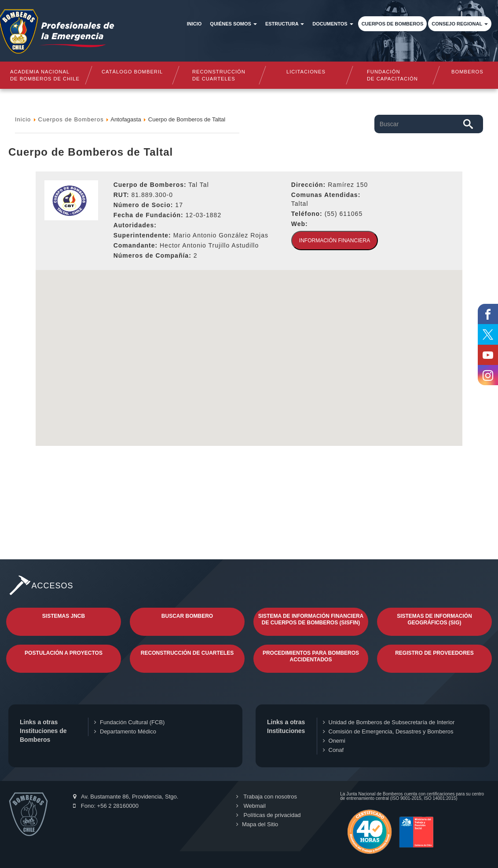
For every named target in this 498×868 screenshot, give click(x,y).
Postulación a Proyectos (64, 653)
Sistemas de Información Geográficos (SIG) (434, 619)
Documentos (333, 24)
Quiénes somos (233, 24)
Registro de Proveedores (434, 653)
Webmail (251, 806)
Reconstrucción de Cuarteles (187, 653)
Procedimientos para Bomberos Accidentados (311, 656)
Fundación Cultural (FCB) (129, 722)
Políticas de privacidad (269, 815)
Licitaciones (306, 72)
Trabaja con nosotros (267, 797)
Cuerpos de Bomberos (393, 24)
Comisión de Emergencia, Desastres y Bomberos (388, 731)
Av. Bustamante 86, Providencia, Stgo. (126, 797)
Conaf (333, 750)
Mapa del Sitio (257, 824)
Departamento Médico (125, 731)
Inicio (194, 24)
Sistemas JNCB (64, 616)
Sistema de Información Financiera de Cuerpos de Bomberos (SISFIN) (311, 619)
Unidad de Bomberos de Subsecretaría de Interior (389, 722)
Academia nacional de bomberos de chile (45, 75)
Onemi (334, 741)
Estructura (285, 24)
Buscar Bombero (187, 616)
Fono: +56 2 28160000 (106, 806)
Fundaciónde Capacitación (393, 75)
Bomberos (467, 72)
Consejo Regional (460, 24)
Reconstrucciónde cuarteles (219, 75)
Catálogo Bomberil (132, 72)
